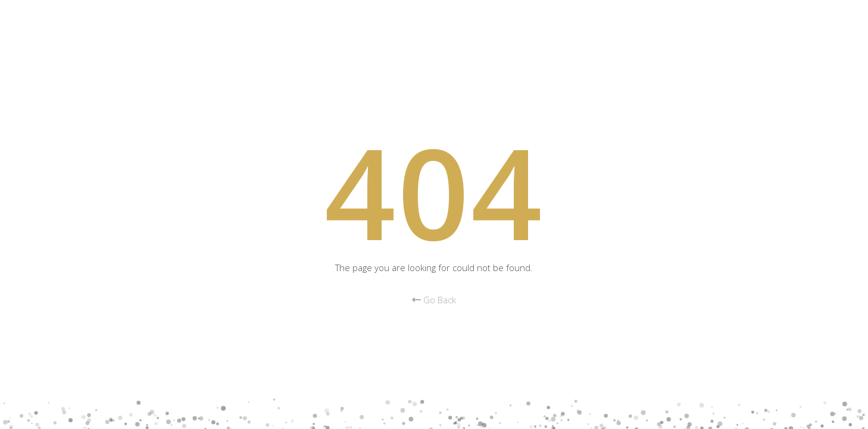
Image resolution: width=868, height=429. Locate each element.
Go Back (434, 300)
